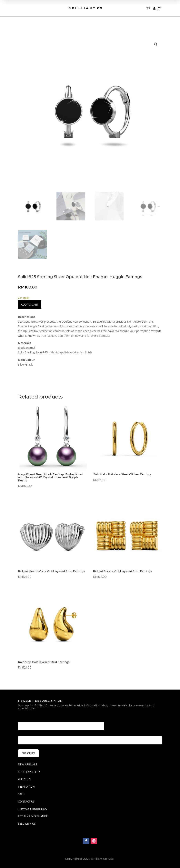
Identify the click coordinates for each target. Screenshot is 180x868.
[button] (156, 44)
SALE (21, 794)
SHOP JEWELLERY (29, 772)
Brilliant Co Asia (102, 859)
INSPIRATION (26, 787)
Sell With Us (27, 824)
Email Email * (28, 717)
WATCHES (24, 779)
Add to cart (30, 304)
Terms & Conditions (32, 809)
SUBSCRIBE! (28, 753)
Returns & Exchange (33, 816)
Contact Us (26, 801)
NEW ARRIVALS (28, 764)
